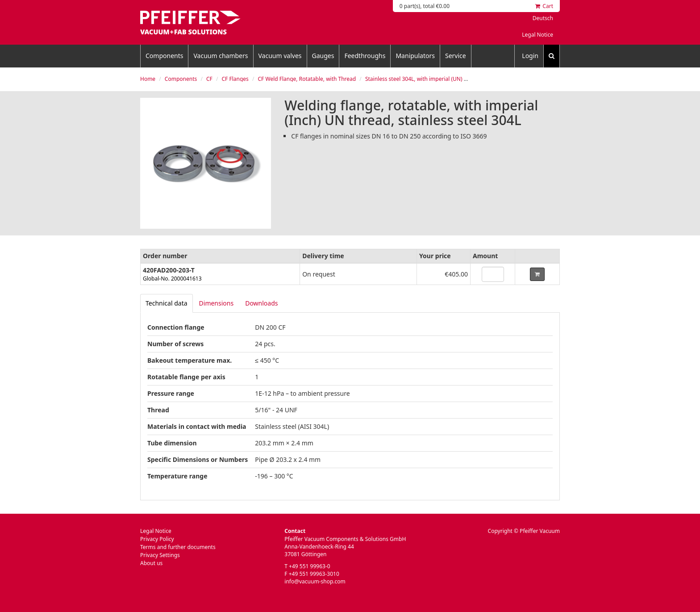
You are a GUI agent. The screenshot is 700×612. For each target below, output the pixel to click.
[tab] (167, 303)
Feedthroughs (365, 56)
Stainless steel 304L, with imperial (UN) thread (423, 79)
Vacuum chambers (221, 56)
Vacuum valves (280, 56)
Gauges (323, 56)
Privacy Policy (157, 539)
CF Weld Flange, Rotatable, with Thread (307, 79)
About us (151, 563)
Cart (544, 6)
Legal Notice (537, 35)
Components (164, 56)
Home (148, 79)
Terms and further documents (178, 547)
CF (209, 79)
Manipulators (415, 56)
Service (456, 56)
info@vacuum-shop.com (315, 581)
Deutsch (543, 18)
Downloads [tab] (261, 303)
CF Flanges (235, 79)
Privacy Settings (160, 555)
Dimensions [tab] (217, 303)
